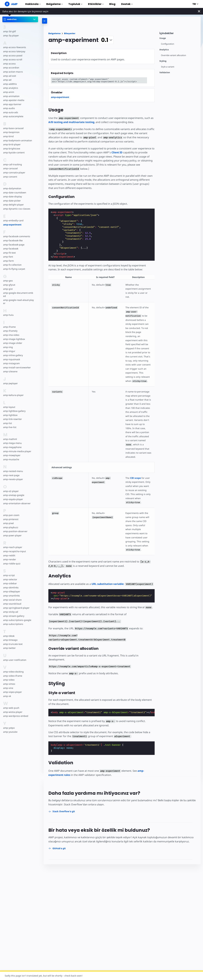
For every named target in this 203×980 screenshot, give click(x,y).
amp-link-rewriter (12, 419)
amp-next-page (11, 475)
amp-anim (8, 92)
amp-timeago (10, 640)
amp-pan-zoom (11, 515)
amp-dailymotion (12, 188)
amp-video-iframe (12, 676)
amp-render (9, 559)
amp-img (8, 347)
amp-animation (11, 96)
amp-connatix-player (14, 172)
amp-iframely (10, 331)
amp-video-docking (13, 672)
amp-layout (9, 407)
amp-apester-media (13, 100)
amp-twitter (9, 648)
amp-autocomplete (13, 116)
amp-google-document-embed (18, 294)
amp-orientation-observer (17, 503)
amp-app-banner (12, 104)
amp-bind (8, 136)
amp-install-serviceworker (17, 367)
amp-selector (10, 579)
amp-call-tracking (12, 164)
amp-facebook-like (13, 240)
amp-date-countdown (14, 192)
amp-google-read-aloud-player (18, 302)
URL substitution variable (107, 563)
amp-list (7, 423)
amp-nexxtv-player (13, 479)
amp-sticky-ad (10, 612)
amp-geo (8, 281)
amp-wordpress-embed (15, 716)
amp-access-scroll (12, 59)
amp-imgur (9, 351)
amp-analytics (10, 88)
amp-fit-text (9, 253)
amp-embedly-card (13, 220)
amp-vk (7, 696)
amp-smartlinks (11, 596)
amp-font (8, 257)
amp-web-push (11, 708)
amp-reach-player (12, 547)
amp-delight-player (13, 205)
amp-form (8, 261)
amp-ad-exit (9, 76)
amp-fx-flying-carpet (14, 269)
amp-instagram (11, 363)
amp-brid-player (12, 144)
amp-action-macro (13, 72)
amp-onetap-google (14, 495)
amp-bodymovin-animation (17, 140)
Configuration (168, 44)
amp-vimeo (9, 684)
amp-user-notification (14, 660)
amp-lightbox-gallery (14, 411)
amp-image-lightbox (14, 339)
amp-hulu (8, 315)
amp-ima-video (11, 335)
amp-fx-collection (12, 265)
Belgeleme (54, 4)
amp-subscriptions (13, 624)
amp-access (9, 64)
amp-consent (10, 177)
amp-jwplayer (10, 383)
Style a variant (168, 67)
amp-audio (9, 108)
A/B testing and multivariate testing (71, 122)
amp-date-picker (12, 201)
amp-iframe (9, 327)
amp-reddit (9, 555)
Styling (163, 61)
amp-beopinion (11, 132)
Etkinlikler (96, 4)
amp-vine (8, 688)
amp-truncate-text (13, 644)
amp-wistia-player (12, 712)
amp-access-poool (13, 55)
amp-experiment (12, 225)
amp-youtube (10, 732)
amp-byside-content (14, 152)
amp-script (9, 575)
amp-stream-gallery (13, 616)
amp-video (9, 680)
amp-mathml (10, 439)
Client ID (116, 152)
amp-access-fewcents (14, 47)
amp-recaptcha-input (14, 551)
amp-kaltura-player (13, 395)
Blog (112, 4)
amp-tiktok (9, 636)
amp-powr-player (12, 535)
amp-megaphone (12, 447)
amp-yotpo (9, 728)
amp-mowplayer (12, 455)
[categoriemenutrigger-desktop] (59, 21)
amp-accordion (11, 68)
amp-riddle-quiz (11, 564)
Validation (165, 72)
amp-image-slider (12, 343)
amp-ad (7, 80)
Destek (127, 4)
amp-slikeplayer (11, 591)
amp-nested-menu (13, 471)
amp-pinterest (11, 519)
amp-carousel (10, 168)
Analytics (164, 50)
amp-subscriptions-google (17, 620)
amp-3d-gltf (9, 31)
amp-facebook (11, 249)
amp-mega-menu (12, 443)
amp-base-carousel (13, 128)
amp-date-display (12, 196)
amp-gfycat (9, 285)
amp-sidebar (10, 583)
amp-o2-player (11, 491)
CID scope (134, 462)
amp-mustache (11, 459)
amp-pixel (8, 523)
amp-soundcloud (12, 604)
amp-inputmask (11, 359)
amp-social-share (12, 600)
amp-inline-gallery (13, 355)
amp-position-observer (15, 531)
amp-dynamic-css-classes (16, 209)
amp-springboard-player (16, 608)
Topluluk (75, 4)
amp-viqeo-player (12, 692)
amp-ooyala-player (13, 499)
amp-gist (8, 289)
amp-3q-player (11, 35)
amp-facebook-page (14, 245)
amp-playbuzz (10, 527)
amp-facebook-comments (17, 236)
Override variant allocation (174, 55)
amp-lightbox (10, 415)
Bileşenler (70, 33)
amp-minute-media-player (17, 451)
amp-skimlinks (11, 587)
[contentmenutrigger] (178, 34)
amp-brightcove (11, 149)
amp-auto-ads (10, 112)
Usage (163, 38)
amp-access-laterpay (14, 51)
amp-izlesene (10, 371)
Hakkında (33, 4)
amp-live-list (10, 427)
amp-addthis (10, 84)
